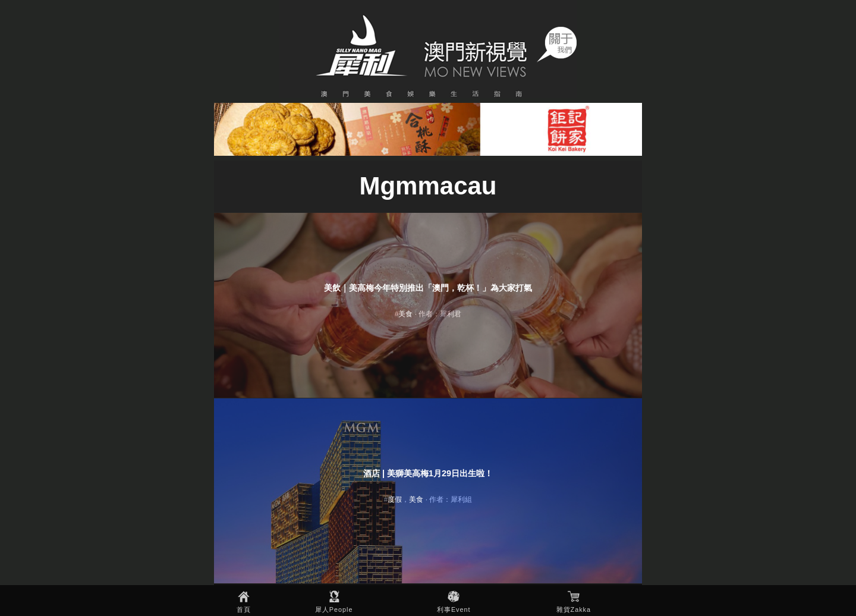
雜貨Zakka (574, 609)
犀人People (334, 609)
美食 (405, 314)
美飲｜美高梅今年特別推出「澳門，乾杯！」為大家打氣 (428, 288)
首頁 (244, 609)
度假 (395, 499)
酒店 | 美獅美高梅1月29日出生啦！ (428, 473)
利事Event (454, 609)
